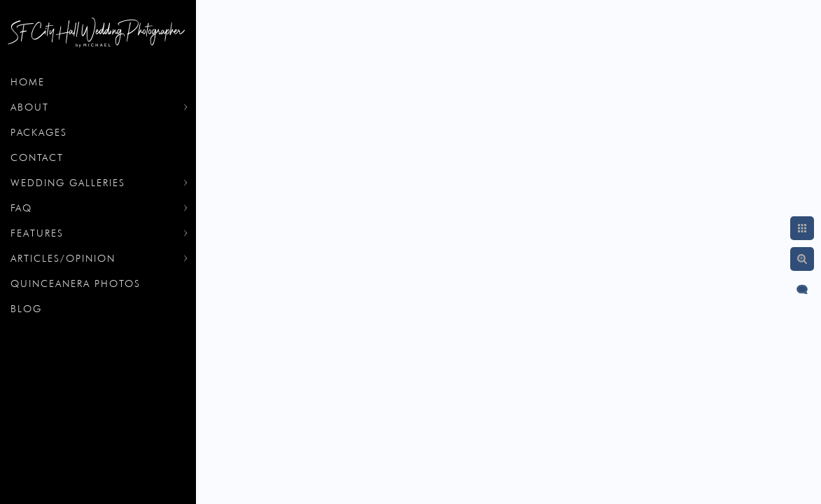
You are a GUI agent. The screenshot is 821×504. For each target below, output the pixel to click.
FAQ (21, 208)
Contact (37, 157)
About (30, 107)
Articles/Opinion (63, 258)
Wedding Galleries (68, 183)
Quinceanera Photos (76, 283)
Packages (39, 132)
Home (28, 82)
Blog (26, 309)
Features (37, 233)
